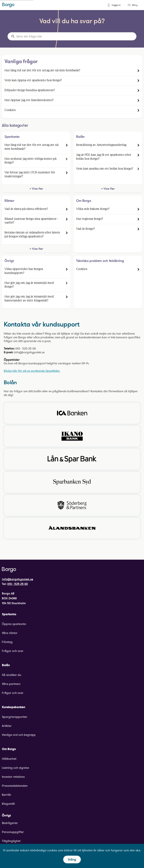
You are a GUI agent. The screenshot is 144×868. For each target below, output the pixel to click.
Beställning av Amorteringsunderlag (101, 145)
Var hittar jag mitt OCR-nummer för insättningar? (30, 174)
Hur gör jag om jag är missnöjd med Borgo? (29, 285)
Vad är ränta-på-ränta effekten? (26, 209)
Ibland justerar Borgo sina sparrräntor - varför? (31, 221)
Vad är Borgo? (85, 229)
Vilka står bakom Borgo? (93, 209)
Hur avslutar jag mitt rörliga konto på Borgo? (30, 161)
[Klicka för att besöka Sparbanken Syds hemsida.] (72, 482)
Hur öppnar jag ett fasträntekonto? (29, 100)
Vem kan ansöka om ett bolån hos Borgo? (105, 169)
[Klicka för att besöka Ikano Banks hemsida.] (72, 436)
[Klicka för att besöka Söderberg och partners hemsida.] (72, 505)
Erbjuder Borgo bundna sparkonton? (30, 90)
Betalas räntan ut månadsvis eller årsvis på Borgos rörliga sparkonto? (32, 235)
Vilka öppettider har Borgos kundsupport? (24, 271)
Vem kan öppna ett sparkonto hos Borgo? (33, 80)
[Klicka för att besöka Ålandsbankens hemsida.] (72, 528)
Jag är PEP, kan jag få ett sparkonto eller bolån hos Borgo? (104, 157)
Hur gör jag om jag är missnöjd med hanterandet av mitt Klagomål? (29, 299)
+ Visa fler (36, 189)
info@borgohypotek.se (18, 579)
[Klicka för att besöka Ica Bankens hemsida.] (72, 413)
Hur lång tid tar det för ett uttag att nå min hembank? (42, 70)
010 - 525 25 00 (18, 584)
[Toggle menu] (130, 5)
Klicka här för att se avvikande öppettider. (32, 371)
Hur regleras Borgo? (90, 219)
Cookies (10, 110)
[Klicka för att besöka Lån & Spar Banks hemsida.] (72, 459)
